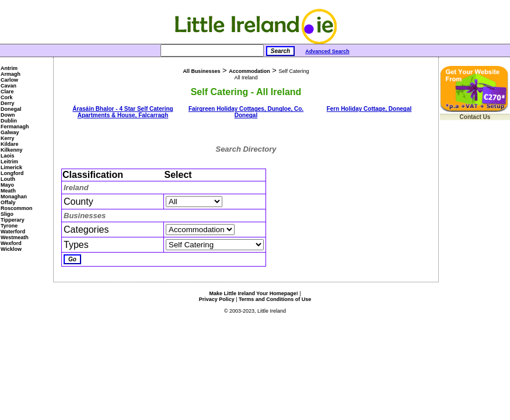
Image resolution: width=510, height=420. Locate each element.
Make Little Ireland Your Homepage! (253, 293)
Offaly (8, 202)
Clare (7, 92)
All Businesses (201, 71)
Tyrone (9, 226)
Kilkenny (12, 150)
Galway (10, 132)
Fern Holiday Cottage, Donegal (369, 109)
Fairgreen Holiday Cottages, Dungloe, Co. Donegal (246, 112)
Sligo (7, 214)
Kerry (8, 138)
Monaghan (14, 197)
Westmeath (15, 237)
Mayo (7, 185)
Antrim (9, 68)
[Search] (212, 50)
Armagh (11, 74)
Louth (8, 179)
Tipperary (13, 220)
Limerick (11, 167)
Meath (8, 191)
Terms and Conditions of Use (275, 299)
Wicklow (11, 249)
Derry (8, 103)
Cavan (8, 86)
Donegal (11, 109)
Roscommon (17, 208)
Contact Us (475, 117)
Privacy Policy (217, 299)
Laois (8, 156)
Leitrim (9, 162)
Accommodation (249, 71)
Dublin (9, 121)
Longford (12, 173)
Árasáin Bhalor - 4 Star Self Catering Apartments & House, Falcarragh (123, 112)
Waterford (13, 232)
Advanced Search (327, 51)
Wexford (11, 243)
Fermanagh (15, 127)
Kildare (10, 144)
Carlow (9, 80)
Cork (7, 97)
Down (8, 115)
